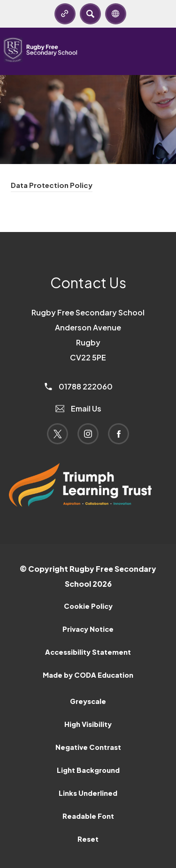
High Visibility (88, 724)
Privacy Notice (88, 629)
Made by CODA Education (88, 675)
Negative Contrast (88, 747)
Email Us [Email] (79, 408)
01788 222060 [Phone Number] (79, 386)
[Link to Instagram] (88, 434)
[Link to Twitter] (57, 434)
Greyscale (88, 701)
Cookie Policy (88, 606)
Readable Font (88, 816)
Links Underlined (88, 793)
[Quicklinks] (65, 14)
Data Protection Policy (52, 185)
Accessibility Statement (88, 652)
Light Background (88, 770)
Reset (88, 839)
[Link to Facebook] (119, 434)
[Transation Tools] (116, 14)
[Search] (90, 14)
